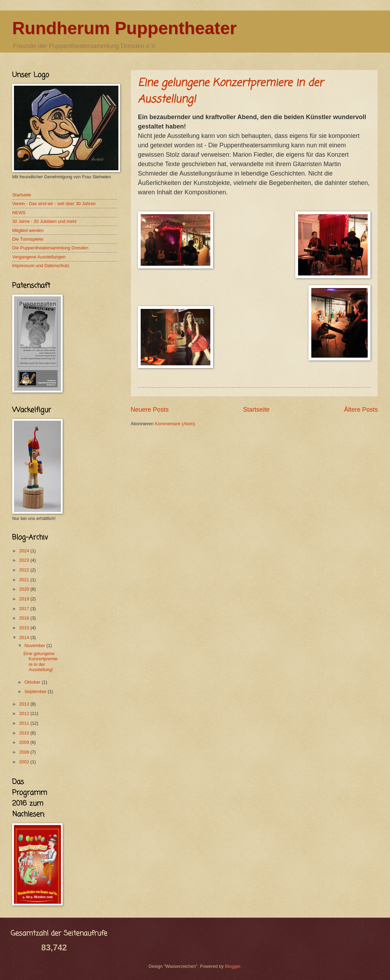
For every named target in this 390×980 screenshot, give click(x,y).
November (35, 645)
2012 (25, 713)
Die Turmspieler (28, 239)
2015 (25, 628)
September (36, 691)
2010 (25, 733)
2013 (25, 704)
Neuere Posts (150, 410)
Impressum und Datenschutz (41, 266)
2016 (25, 618)
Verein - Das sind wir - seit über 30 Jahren (54, 204)
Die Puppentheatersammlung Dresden (50, 248)
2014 (25, 637)
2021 (25, 580)
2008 (25, 752)
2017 (25, 609)
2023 (25, 560)
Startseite (256, 410)
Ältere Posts (361, 410)
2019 (25, 599)
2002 (25, 762)
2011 (25, 723)
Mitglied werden (28, 230)
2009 (25, 742)
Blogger (233, 966)
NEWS (19, 213)
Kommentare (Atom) (175, 424)
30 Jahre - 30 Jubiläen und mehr (44, 221)
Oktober (33, 682)
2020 (25, 589)
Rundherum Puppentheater (124, 28)
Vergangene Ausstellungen (39, 257)
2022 (25, 570)
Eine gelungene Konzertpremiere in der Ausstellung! (41, 662)
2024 (25, 551)
